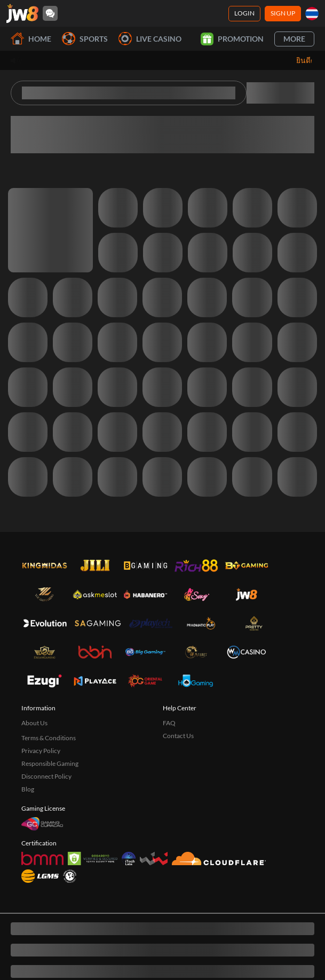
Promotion (232, 39)
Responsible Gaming (50, 763)
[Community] (50, 13)
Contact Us (178, 736)
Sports (85, 39)
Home (31, 39)
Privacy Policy (41, 751)
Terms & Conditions (49, 738)
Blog (28, 789)
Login (244, 13)
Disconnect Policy (46, 776)
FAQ (169, 723)
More (294, 39)
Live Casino (150, 39)
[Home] (22, 13)
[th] (312, 14)
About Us (34, 723)
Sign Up (283, 13)
